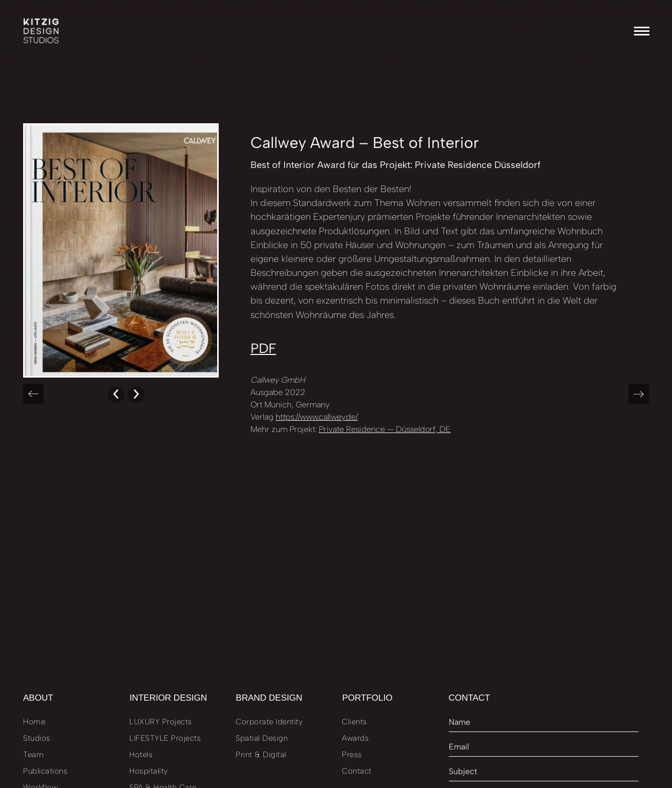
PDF (263, 348)
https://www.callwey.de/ (317, 417)
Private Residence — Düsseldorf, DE (385, 429)
